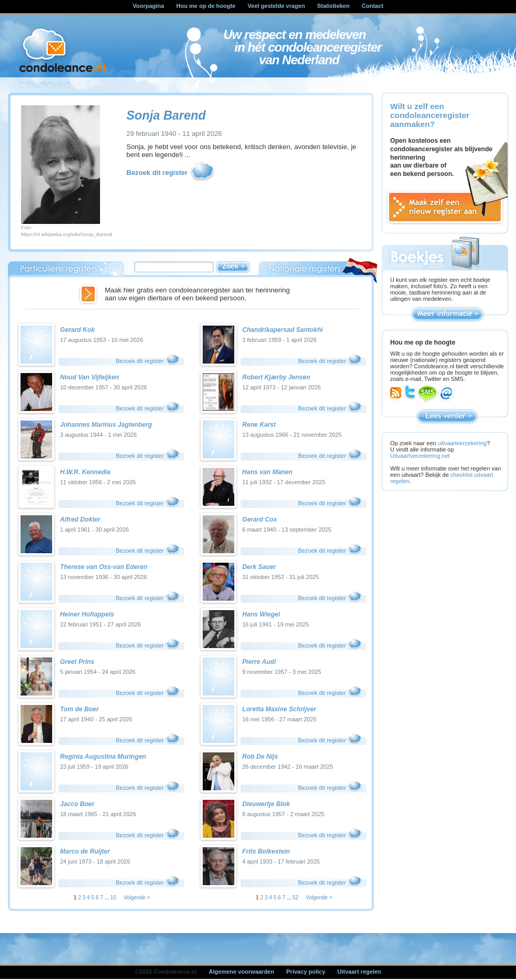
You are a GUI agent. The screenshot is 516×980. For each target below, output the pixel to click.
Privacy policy (306, 972)
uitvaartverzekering (463, 443)
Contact (373, 6)
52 (296, 898)
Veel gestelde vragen (276, 6)
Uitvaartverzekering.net (420, 456)
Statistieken (333, 6)
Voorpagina (148, 6)
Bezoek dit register (171, 173)
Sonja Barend (166, 115)
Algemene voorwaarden (242, 972)
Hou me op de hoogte (206, 6)
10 (113, 898)
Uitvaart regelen (359, 972)
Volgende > (137, 898)
